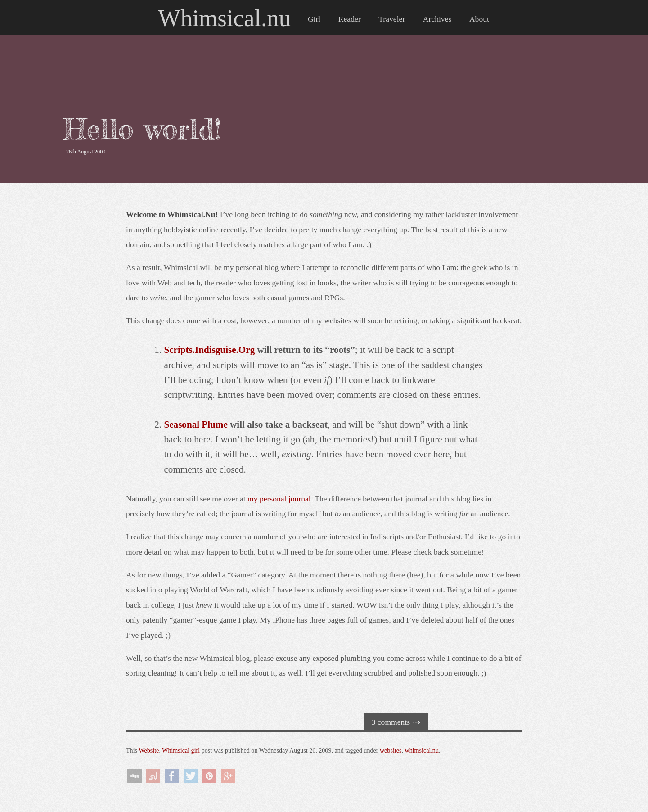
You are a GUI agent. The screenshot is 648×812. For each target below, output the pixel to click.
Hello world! (142, 129)
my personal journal (279, 499)
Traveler (392, 19)
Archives (437, 19)
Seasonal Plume (196, 424)
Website (149, 750)
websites (391, 750)
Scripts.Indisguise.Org (209, 350)
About (479, 19)
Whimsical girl (181, 750)
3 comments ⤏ (396, 722)
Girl (314, 19)
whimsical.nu (421, 750)
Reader (350, 19)
